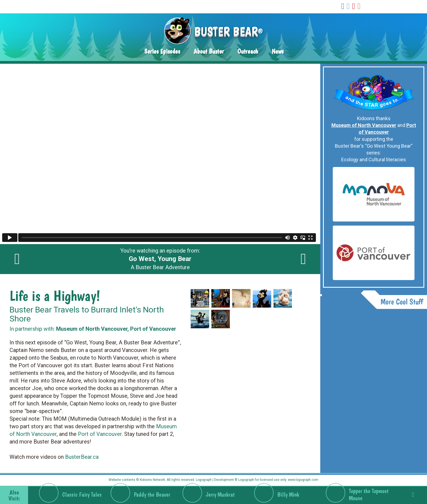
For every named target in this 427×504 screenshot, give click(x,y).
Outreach (248, 51)
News (278, 51)
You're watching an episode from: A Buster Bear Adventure (160, 259)
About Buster (209, 51)
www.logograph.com (303, 480)
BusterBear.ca (82, 457)
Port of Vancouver (100, 434)
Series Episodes (162, 51)
